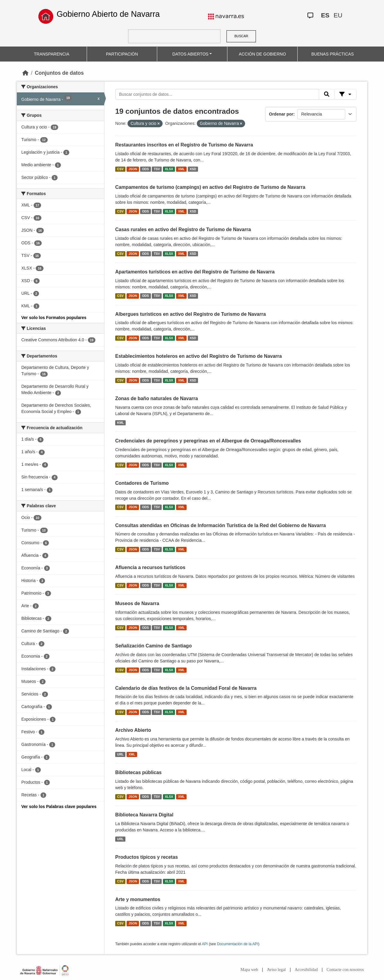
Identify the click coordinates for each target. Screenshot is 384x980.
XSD (193, 169)
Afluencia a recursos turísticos (150, 567)
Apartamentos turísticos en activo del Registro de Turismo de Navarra (195, 272)
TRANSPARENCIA (52, 54)
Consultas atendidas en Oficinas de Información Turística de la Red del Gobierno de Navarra (220, 525)
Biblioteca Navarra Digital (144, 815)
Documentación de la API (238, 944)
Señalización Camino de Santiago (153, 646)
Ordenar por (281, 114)
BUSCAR (241, 36)
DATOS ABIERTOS (190, 54)
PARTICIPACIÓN (122, 54)
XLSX (169, 169)
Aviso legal (276, 970)
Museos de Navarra (137, 603)
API (205, 944)
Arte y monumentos (138, 899)
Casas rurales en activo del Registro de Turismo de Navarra (183, 229)
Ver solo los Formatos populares (54, 318)
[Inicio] (25, 73)
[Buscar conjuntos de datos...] (217, 94)
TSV (157, 169)
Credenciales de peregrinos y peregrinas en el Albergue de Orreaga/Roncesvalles (208, 441)
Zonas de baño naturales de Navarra (157, 398)
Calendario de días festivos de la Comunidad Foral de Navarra (186, 688)
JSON (133, 169)
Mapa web (249, 970)
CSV (120, 169)
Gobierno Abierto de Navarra (108, 14)
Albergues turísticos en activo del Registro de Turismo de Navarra (190, 314)
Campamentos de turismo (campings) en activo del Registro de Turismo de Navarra (210, 187)
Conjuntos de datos (59, 73)
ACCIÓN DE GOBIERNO (262, 54)
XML (181, 169)
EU (338, 15)
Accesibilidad (306, 970)
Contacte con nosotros (345, 970)
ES (325, 15)
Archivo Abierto (133, 730)
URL (120, 754)
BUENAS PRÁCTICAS (333, 54)
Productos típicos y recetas (147, 857)
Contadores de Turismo (142, 483)
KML (120, 423)
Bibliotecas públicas (138, 772)
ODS (145, 169)
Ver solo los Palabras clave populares (59, 807)
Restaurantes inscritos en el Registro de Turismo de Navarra (184, 145)
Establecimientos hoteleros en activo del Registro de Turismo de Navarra (198, 356)
